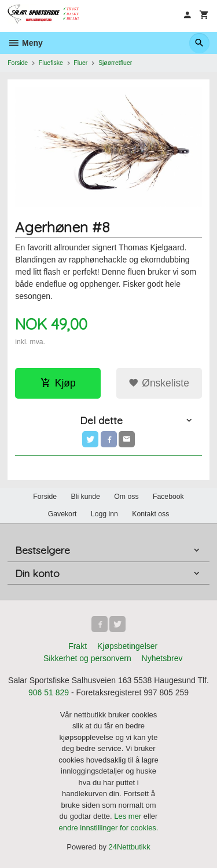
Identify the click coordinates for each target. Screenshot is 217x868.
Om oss (126, 497)
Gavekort (62, 514)
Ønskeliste (159, 383)
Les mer (129, 816)
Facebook (168, 497)
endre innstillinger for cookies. (109, 828)
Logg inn (104, 514)
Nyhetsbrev (162, 658)
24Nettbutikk (130, 847)
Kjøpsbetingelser (127, 646)
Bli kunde (86, 497)
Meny (25, 43)
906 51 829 (49, 692)
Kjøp (58, 383)
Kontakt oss (150, 514)
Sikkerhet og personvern (87, 658)
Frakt (78, 646)
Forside (18, 63)
